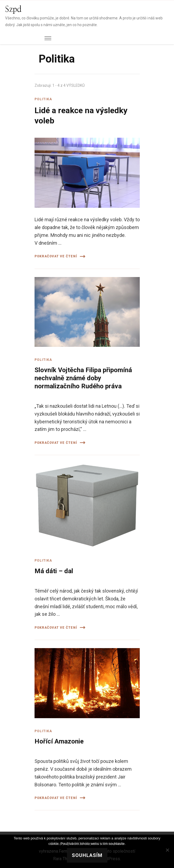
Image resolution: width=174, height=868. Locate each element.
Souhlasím (87, 855)
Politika (43, 99)
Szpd (13, 9)
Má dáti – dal (54, 571)
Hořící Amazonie (59, 741)
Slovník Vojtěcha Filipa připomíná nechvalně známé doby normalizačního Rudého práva (83, 378)
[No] (167, 850)
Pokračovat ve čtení (60, 256)
